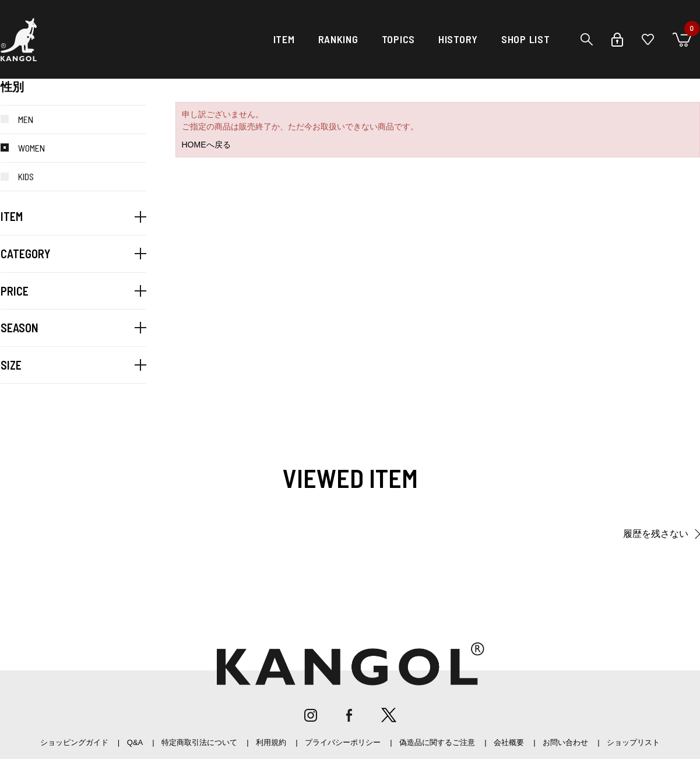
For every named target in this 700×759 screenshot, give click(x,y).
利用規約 (271, 742)
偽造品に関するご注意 (437, 742)
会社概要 (509, 742)
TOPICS (398, 39)
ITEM (284, 39)
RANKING (338, 39)
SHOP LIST (525, 39)
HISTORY (458, 39)
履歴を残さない (656, 534)
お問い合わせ (565, 742)
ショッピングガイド (74, 742)
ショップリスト (633, 742)
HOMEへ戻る (206, 145)
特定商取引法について (199, 742)
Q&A (135, 742)
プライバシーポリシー (343, 742)
